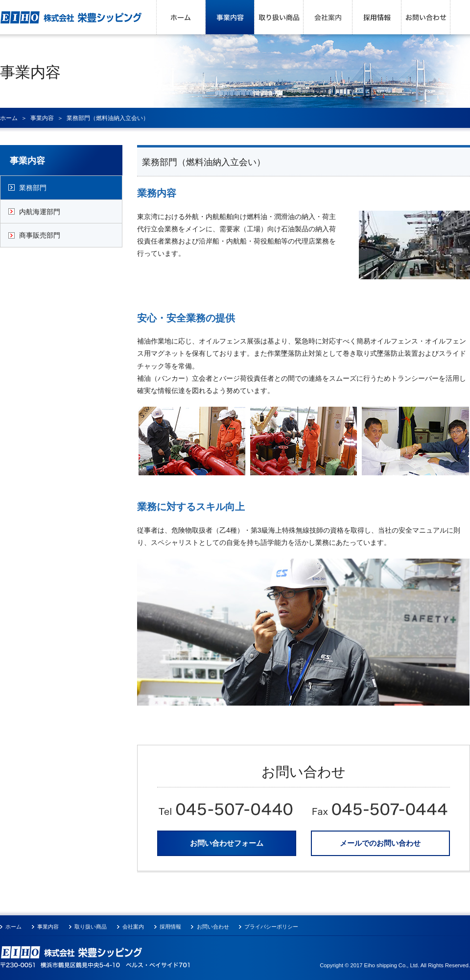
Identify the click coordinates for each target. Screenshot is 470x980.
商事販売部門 (40, 235)
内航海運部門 (40, 212)
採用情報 (377, 17)
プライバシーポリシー (271, 927)
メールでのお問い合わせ (380, 843)
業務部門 (33, 188)
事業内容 (230, 17)
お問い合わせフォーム (227, 843)
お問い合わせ (426, 17)
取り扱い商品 (279, 17)
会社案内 (328, 17)
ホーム (181, 17)
